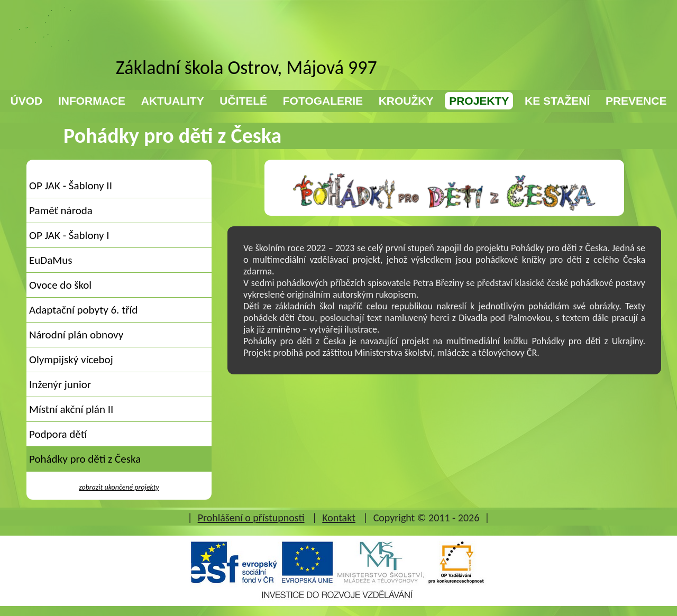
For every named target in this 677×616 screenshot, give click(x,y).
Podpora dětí (58, 434)
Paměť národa (61, 210)
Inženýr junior (60, 384)
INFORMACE (92, 101)
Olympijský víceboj (71, 360)
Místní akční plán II (71, 409)
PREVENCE (636, 101)
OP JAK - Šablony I (69, 235)
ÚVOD (27, 101)
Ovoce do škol (60, 285)
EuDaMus (51, 260)
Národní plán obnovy (76, 335)
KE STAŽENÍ (557, 101)
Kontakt (339, 518)
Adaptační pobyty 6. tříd (83, 310)
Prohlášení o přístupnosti (251, 518)
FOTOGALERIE (323, 101)
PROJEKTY (479, 101)
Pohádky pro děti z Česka (85, 459)
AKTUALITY (173, 101)
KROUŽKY (406, 101)
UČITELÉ (243, 101)
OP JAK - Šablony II (71, 186)
